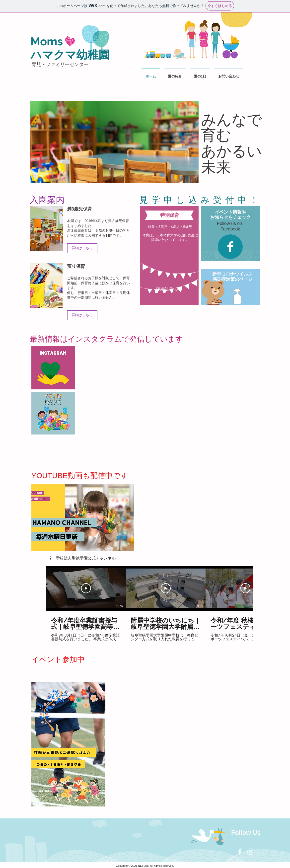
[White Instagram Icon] (250, 852)
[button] (83, 558)
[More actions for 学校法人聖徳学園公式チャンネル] (83, 558)
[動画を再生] (86, 588)
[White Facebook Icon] (240, 852)
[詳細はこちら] (82, 248)
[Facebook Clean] (230, 247)
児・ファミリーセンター (59, 64)
